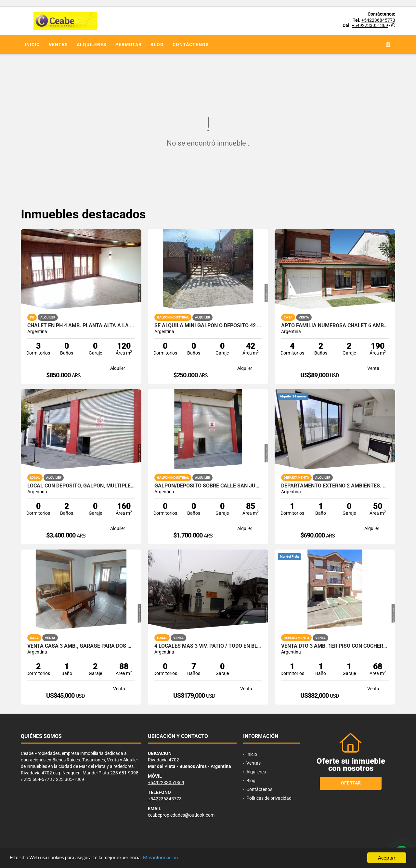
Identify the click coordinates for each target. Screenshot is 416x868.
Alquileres (92, 45)
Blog (157, 45)
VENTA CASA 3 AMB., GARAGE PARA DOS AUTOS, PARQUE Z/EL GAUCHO (81, 646)
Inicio (32, 45)
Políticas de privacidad (269, 798)
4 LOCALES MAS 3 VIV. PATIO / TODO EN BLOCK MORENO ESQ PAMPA (208, 646)
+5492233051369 (370, 25)
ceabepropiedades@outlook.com (181, 815)
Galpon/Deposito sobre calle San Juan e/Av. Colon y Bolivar (208, 486)
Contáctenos (191, 45)
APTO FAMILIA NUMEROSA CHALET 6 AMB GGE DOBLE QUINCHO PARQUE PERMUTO (335, 326)
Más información (173, 858)
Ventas (58, 45)
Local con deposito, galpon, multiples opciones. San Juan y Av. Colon (81, 486)
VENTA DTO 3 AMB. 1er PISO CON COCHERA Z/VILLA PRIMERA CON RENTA (335, 646)
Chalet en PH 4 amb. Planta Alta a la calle (81, 326)
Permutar (129, 45)
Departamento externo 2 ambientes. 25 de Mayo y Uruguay (335, 486)
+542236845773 (378, 20)
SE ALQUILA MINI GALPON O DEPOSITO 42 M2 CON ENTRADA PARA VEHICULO (208, 326)
